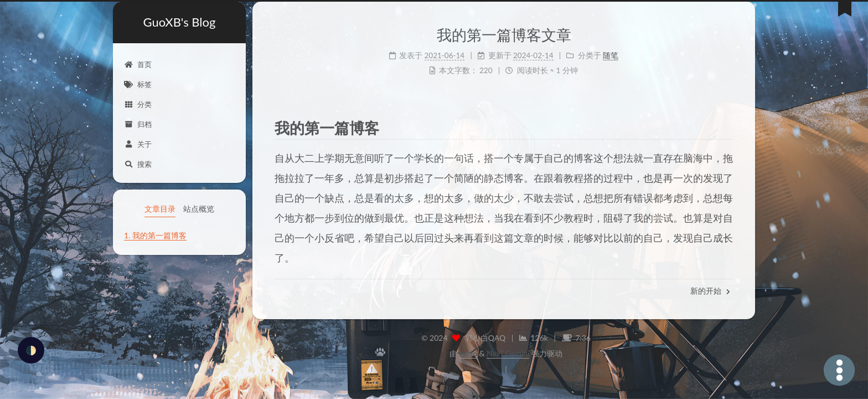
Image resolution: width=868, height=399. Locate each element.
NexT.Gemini (508, 353)
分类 (138, 104)
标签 (138, 84)
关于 (138, 144)
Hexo (468, 353)
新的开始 (710, 291)
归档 (138, 124)
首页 (138, 64)
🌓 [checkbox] (31, 350)
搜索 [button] (138, 164)
